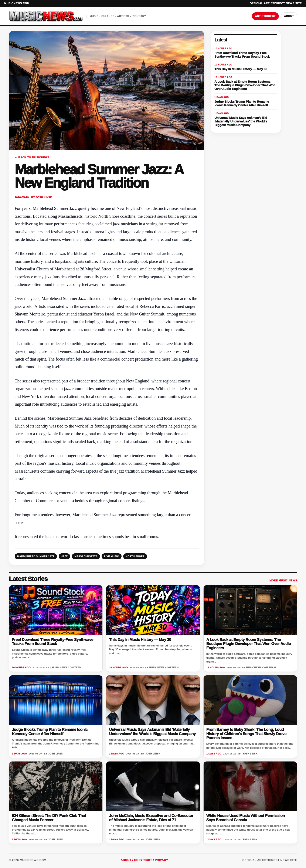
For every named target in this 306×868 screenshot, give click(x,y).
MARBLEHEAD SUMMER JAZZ (36, 556)
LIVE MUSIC (112, 556)
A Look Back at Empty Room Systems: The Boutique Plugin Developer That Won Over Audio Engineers (249, 644)
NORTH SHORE (135, 556)
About (289, 16)
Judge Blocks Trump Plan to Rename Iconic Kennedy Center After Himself (50, 732)
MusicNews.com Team (67, 668)
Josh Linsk (44, 197)
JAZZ (64, 556)
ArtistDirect (265, 16)
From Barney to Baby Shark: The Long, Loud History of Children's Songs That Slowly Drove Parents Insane (246, 734)
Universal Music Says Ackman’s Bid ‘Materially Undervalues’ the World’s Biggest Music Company (152, 732)
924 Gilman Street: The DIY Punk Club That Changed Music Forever (49, 818)
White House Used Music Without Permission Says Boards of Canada (246, 818)
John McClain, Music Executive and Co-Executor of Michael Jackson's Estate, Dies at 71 (151, 818)
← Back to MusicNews (32, 158)
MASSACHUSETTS (86, 556)
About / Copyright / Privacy (144, 860)
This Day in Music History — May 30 (140, 640)
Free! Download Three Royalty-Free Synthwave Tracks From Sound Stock (53, 642)
